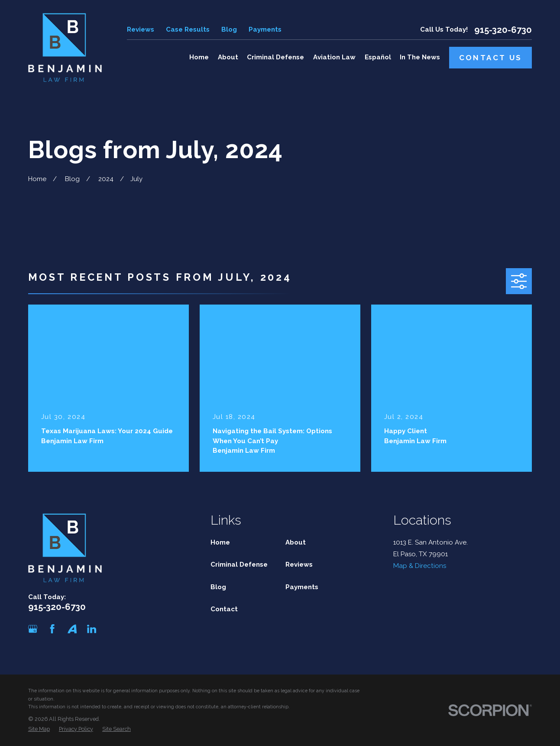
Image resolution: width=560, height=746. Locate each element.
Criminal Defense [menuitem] (275, 57)
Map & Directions (420, 566)
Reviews (141, 29)
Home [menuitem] (199, 57)
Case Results (188, 29)
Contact (224, 609)
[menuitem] (39, 729)
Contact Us (491, 58)
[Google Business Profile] (33, 629)
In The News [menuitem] (420, 57)
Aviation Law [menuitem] (334, 57)
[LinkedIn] (92, 629)
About (296, 542)
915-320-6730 (503, 30)
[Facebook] (52, 629)
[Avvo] (72, 629)
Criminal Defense (239, 564)
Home (220, 542)
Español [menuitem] (378, 57)
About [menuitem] (228, 57)
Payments (265, 29)
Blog (229, 29)
